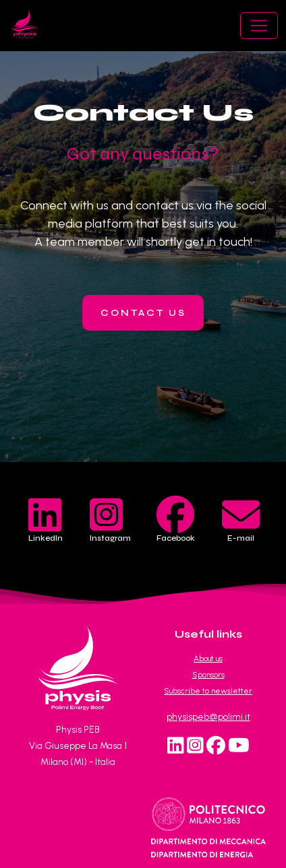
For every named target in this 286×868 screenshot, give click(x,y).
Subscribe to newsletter (208, 691)
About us (208, 659)
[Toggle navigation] (259, 26)
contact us (143, 313)
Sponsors (208, 675)
